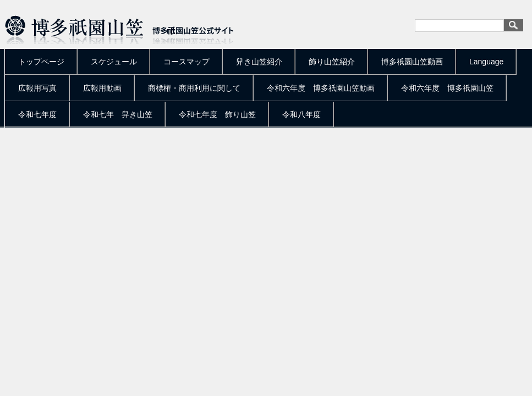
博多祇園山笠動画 (412, 62)
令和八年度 (301, 114)
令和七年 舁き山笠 (118, 114)
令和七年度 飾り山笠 (217, 114)
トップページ (41, 62)
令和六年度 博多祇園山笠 (447, 88)
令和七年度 (37, 114)
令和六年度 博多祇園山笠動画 (321, 88)
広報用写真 (37, 88)
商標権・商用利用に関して (194, 88)
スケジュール (114, 62)
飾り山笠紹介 (332, 62)
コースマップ (187, 62)
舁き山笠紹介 (259, 62)
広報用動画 (102, 88)
